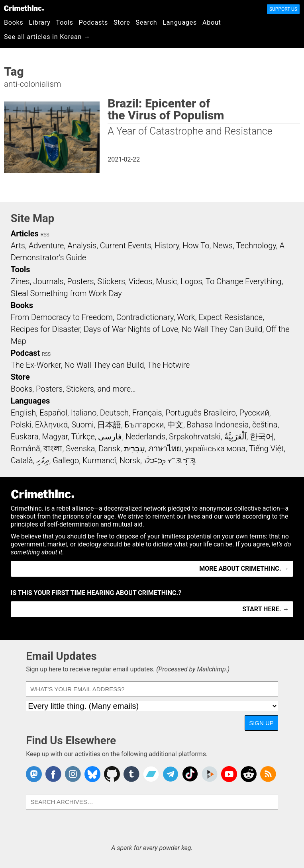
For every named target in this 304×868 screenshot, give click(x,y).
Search (147, 22)
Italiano (84, 413)
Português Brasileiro (200, 413)
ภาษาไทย (165, 449)
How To (196, 246)
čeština (265, 425)
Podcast (25, 353)
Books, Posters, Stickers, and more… (73, 389)
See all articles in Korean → (47, 37)
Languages (180, 22)
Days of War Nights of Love (131, 329)
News (223, 246)
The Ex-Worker (36, 365)
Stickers (111, 281)
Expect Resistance (230, 317)
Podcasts (93, 22)
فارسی (110, 437)
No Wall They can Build (104, 365)
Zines (20, 281)
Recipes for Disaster (46, 329)
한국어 (262, 437)
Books (14, 22)
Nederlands (145, 437)
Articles (25, 234)
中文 (175, 425)
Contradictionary (145, 317)
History (167, 246)
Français (147, 413)
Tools (65, 22)
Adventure (46, 246)
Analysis (82, 246)
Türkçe (83, 437)
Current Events (126, 246)
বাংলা (53, 449)
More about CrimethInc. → (244, 569)
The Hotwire (169, 365)
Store (122, 22)
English (24, 413)
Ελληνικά (51, 425)
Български (144, 425)
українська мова (215, 449)
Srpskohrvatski (195, 437)
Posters (80, 281)
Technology (256, 246)
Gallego (66, 460)
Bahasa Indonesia (218, 425)
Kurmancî (99, 460)
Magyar (55, 437)
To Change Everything (243, 281)
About (212, 22)
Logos (191, 281)
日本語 (109, 425)
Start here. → (266, 609)
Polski (21, 425)
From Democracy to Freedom (62, 317)
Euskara (25, 437)
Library (40, 22)
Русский (254, 413)
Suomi (82, 425)
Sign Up (261, 723)
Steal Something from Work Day (66, 293)
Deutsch (114, 413)
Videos (141, 281)
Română (25, 449)
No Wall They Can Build (222, 329)
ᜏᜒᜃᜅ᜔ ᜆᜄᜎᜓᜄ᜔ (170, 460)
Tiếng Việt (266, 449)
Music (166, 281)
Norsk (130, 460)
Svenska (80, 449)
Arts (18, 246)
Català (22, 460)
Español (53, 413)
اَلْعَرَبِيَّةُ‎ (235, 437)
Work (186, 317)
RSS (45, 235)
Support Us (283, 9)
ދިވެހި (43, 460)
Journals (48, 281)
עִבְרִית (134, 449)
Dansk (109, 449)
